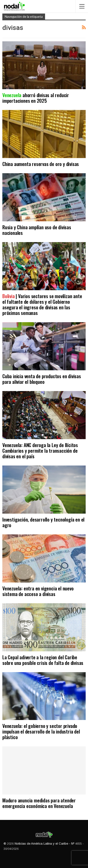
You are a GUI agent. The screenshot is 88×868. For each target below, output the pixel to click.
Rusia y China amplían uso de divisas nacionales (37, 230)
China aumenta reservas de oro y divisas (41, 164)
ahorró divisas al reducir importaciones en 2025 (36, 98)
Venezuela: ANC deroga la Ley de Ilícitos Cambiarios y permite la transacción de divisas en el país (40, 450)
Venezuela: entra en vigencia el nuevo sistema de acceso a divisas (38, 591)
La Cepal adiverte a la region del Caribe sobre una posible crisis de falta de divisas (43, 660)
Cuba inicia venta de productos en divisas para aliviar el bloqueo (42, 379)
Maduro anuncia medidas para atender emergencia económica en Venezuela (39, 803)
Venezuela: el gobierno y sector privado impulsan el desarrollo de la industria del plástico (41, 731)
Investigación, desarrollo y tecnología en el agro (43, 522)
